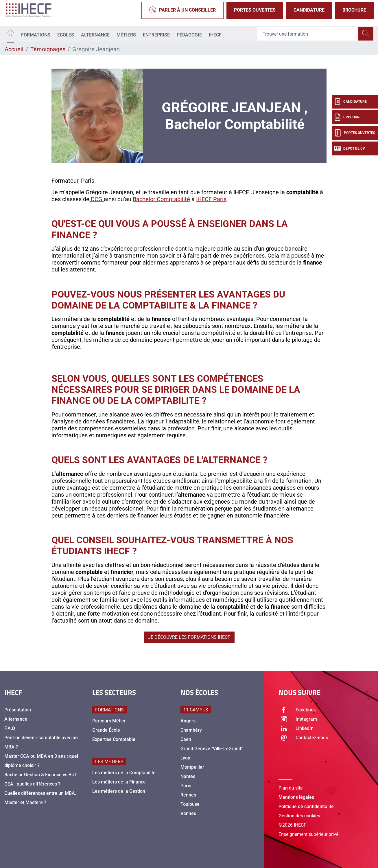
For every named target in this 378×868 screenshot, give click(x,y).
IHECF (215, 35)
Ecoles (66, 35)
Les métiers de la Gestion (119, 791)
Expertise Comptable (114, 739)
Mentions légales (296, 797)
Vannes (188, 813)
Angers (188, 721)
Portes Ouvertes (255, 10)
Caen (186, 739)
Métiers (126, 35)
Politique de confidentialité (306, 806)
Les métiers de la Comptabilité (124, 773)
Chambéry (191, 730)
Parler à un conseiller (182, 10)
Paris (186, 786)
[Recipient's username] (308, 34)
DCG (97, 199)
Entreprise (156, 35)
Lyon (185, 758)
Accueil (14, 49)
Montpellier (192, 767)
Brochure (354, 10)
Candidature (309, 10)
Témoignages (48, 49)
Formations (36, 35)
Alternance (95, 35)
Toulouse (190, 804)
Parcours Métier (109, 721)
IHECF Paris (211, 199)
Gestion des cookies (299, 816)
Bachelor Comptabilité (161, 199)
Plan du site (291, 788)
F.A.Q (10, 728)
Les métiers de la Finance (119, 782)
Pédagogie (189, 35)
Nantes (188, 776)
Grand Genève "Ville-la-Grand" (212, 749)
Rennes (188, 795)
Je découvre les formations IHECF (189, 637)
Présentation (18, 710)
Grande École (106, 730)
